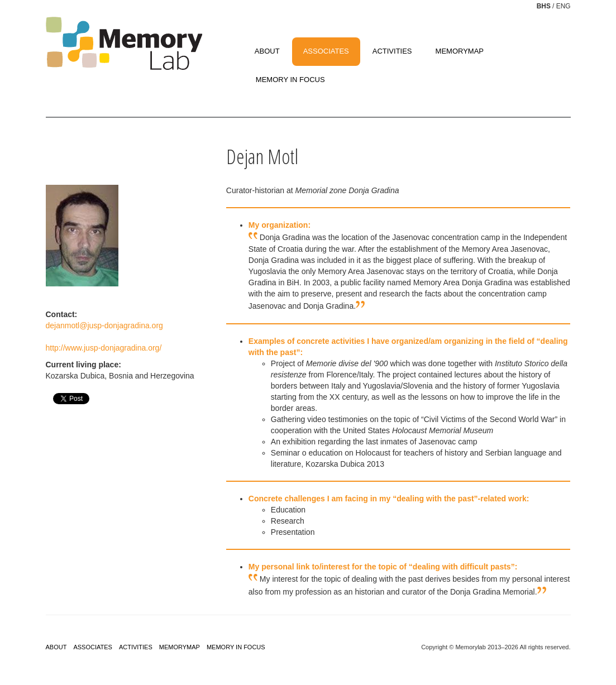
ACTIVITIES (392, 51)
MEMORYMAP (460, 51)
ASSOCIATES (326, 51)
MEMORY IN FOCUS (290, 80)
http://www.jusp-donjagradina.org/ (104, 348)
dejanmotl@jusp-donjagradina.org (104, 325)
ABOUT (267, 51)
